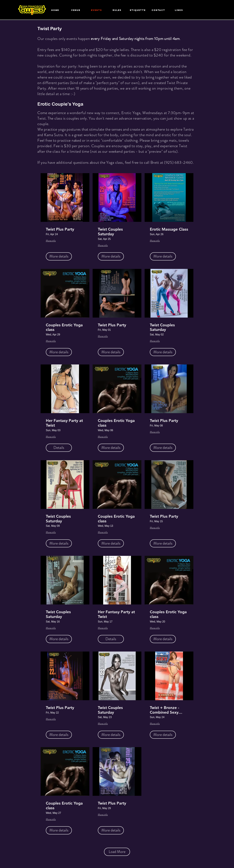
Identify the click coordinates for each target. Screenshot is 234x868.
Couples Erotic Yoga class (64, 327)
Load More (117, 852)
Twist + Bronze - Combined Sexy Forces (165, 710)
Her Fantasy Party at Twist (64, 423)
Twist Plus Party (60, 229)
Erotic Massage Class (169, 229)
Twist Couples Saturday (110, 232)
